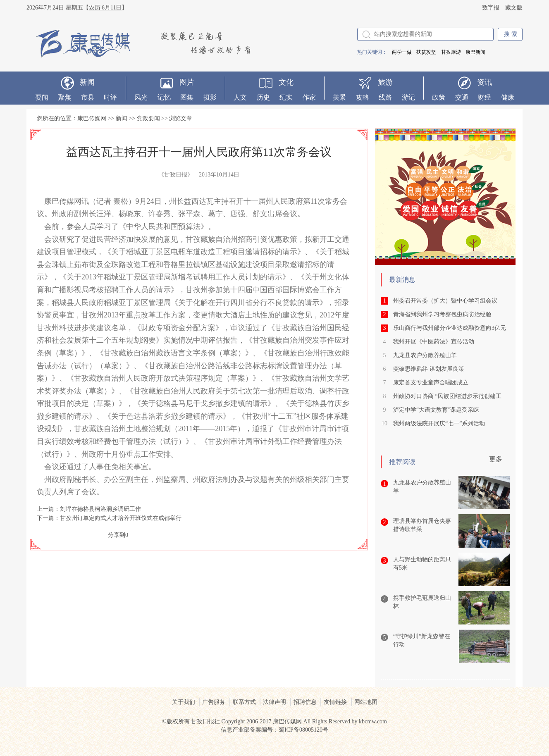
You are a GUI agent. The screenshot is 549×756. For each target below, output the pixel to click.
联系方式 (244, 702)
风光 (141, 97)
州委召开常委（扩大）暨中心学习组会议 (445, 301)
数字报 (491, 8)
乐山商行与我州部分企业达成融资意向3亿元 (450, 328)
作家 (309, 97)
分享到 (117, 535)
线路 (385, 97)
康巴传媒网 (92, 118)
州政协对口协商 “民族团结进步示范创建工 (447, 396)
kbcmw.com (373, 721)
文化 (286, 82)
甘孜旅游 (451, 52)
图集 (187, 97)
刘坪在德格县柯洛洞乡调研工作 (100, 509)
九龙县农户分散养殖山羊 (425, 355)
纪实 (286, 97)
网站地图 (366, 702)
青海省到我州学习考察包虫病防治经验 (442, 314)
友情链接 (335, 702)
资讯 (485, 82)
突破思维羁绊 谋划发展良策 (429, 369)
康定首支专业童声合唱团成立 (431, 383)
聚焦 (64, 97)
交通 (462, 97)
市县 (88, 97)
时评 (110, 97)
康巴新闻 (475, 52)
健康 (508, 97)
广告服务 (214, 702)
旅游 (385, 82)
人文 (240, 97)
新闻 (87, 82)
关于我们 (184, 702)
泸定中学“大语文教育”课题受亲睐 (436, 410)
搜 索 (511, 34)
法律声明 (274, 702)
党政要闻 (148, 118)
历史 (263, 97)
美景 (339, 97)
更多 (496, 459)
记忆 (164, 97)
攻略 (363, 97)
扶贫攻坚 (426, 52)
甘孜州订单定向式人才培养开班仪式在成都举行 (121, 518)
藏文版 (514, 8)
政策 (439, 97)
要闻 (42, 97)
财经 (485, 97)
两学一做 (402, 52)
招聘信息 (305, 702)
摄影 (210, 97)
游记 (408, 97)
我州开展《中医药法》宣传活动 (434, 342)
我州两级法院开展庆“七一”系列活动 (439, 423)
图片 (187, 82)
